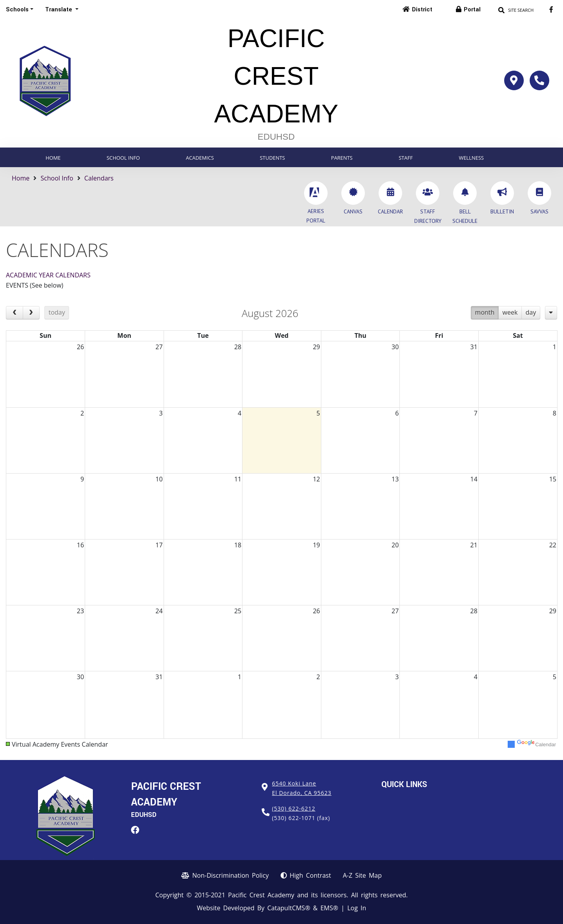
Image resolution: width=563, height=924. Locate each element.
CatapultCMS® (289, 908)
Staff (406, 158)
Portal (472, 10)
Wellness (471, 158)
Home (53, 158)
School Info (123, 158)
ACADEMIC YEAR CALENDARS (48, 275)
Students (272, 158)
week (510, 312)
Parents (342, 158)
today (57, 312)
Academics (200, 158)
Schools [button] (17, 10)
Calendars (99, 178)
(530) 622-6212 (293, 808)
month (485, 312)
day (531, 312)
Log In (357, 908)
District (422, 10)
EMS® (329, 908)
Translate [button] (59, 10)
